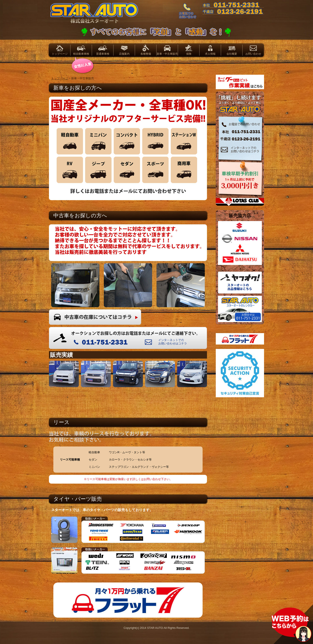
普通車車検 (103, 54)
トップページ (60, 54)
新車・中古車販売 (167, 54)
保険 (189, 54)
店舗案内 (124, 54)
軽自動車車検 (81, 54)
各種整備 (146, 54)
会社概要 (232, 54)
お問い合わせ (253, 54)
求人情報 (210, 54)
